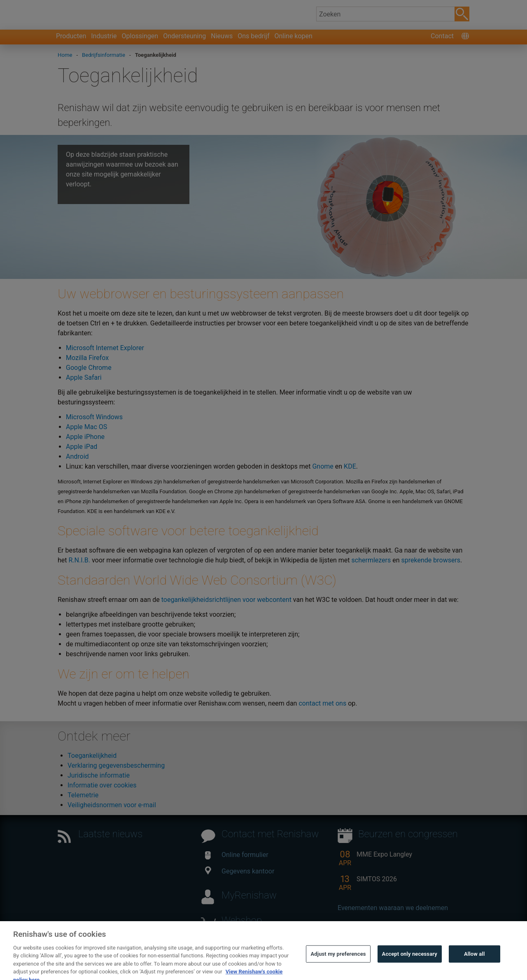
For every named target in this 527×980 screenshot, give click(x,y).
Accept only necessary (410, 964)
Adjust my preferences (338, 964)
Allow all (475, 964)
